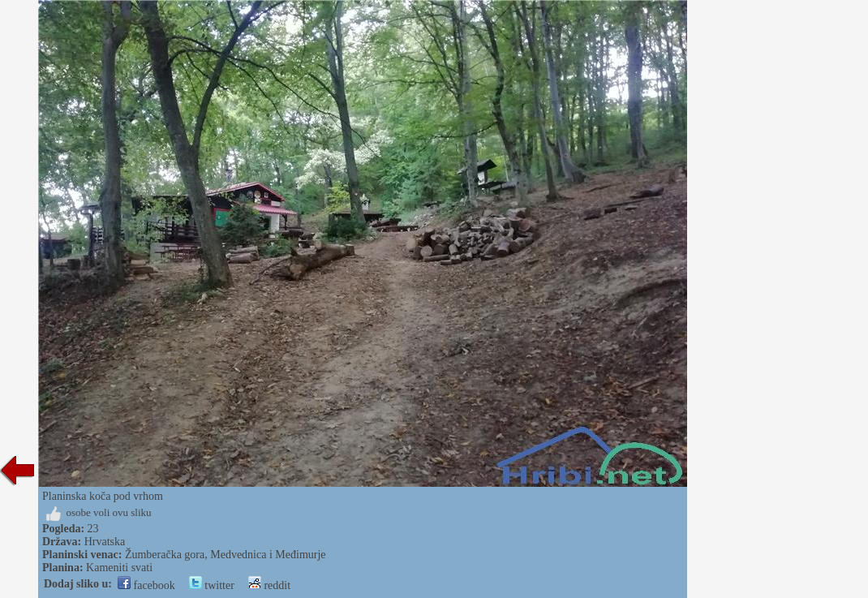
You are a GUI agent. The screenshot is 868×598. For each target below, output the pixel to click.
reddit (269, 585)
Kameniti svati (119, 568)
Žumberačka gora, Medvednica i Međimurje (226, 555)
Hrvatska (105, 542)
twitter (212, 585)
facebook (146, 585)
